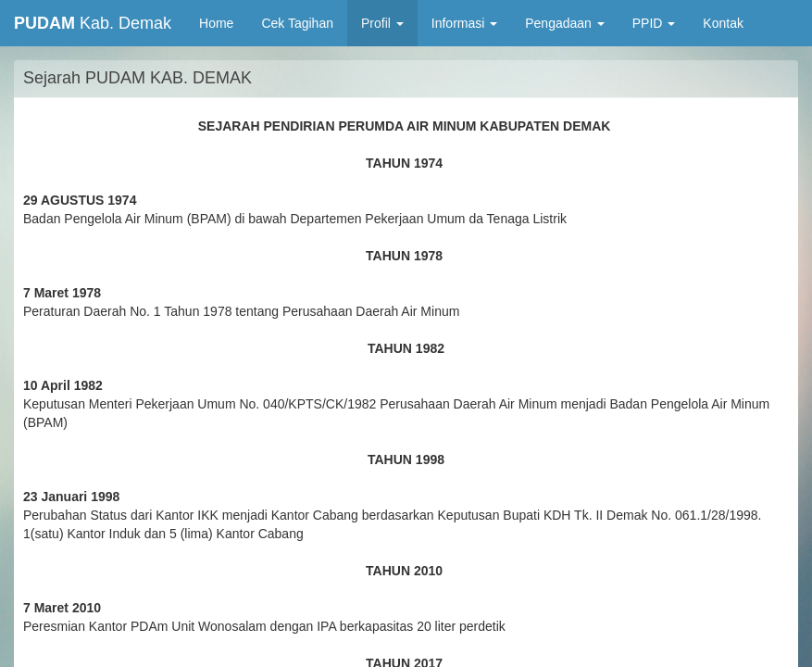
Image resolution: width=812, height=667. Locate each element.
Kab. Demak (93, 23)
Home (223, 22)
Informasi (464, 23)
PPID (654, 23)
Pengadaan (565, 23)
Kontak (723, 23)
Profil (382, 23)
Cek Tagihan (297, 23)
